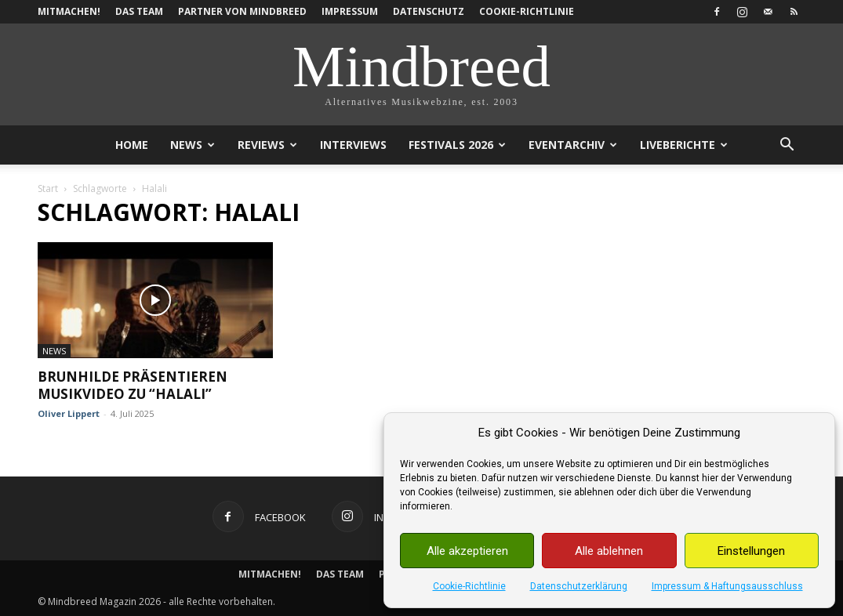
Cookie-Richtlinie (469, 586)
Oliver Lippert (69, 413)
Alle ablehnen (609, 551)
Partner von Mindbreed (242, 11)
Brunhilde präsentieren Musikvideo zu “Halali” (133, 385)
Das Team (139, 11)
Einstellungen (751, 551)
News (193, 145)
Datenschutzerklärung (579, 586)
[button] (787, 146)
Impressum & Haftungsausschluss (727, 586)
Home (132, 145)
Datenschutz (429, 11)
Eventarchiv (573, 145)
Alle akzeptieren (467, 551)
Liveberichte (684, 145)
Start (48, 188)
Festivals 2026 (457, 145)
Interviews (353, 145)
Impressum (350, 11)
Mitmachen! (69, 11)
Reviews (267, 145)
